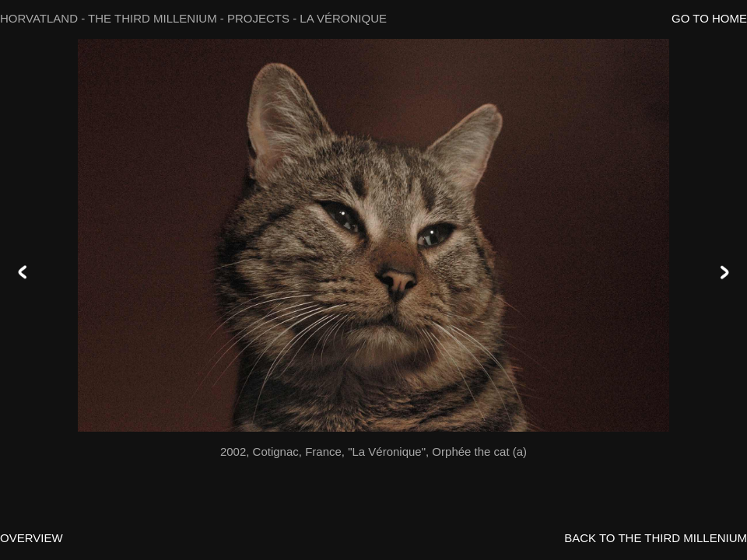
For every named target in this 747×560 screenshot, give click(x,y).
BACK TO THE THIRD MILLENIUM (656, 538)
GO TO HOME (709, 18)
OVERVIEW (32, 538)
